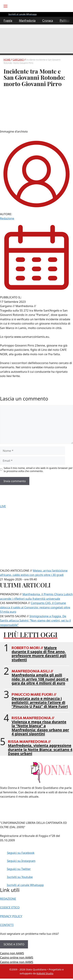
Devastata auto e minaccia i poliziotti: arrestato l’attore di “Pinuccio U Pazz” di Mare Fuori (40, 702)
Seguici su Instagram (21, 861)
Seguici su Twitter (19, 869)
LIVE (3, 506)
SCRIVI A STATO (14, 944)
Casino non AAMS (12, 953)
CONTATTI (7, 925)
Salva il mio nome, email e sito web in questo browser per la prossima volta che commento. (38, 469)
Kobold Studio (45, 973)
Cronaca (48, 20)
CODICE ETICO (10, 907)
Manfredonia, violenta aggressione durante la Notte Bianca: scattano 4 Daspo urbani (40, 749)
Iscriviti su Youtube (20, 877)
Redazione (7, 218)
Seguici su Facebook (21, 853)
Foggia (8, 20)
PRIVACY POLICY (11, 916)
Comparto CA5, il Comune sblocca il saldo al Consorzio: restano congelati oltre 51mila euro (35, 607)
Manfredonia (27, 20)
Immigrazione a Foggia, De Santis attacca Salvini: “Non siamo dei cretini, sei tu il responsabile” (35, 620)
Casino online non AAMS (17, 957)
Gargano (18, 60)
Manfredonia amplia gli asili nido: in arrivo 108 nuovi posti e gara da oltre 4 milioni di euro (40, 679)
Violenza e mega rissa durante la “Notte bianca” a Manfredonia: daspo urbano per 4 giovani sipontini (40, 728)
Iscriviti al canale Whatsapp (25, 885)
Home (7, 60)
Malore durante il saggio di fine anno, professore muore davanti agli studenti (39, 654)
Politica (65, 20)
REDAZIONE (8, 899)
